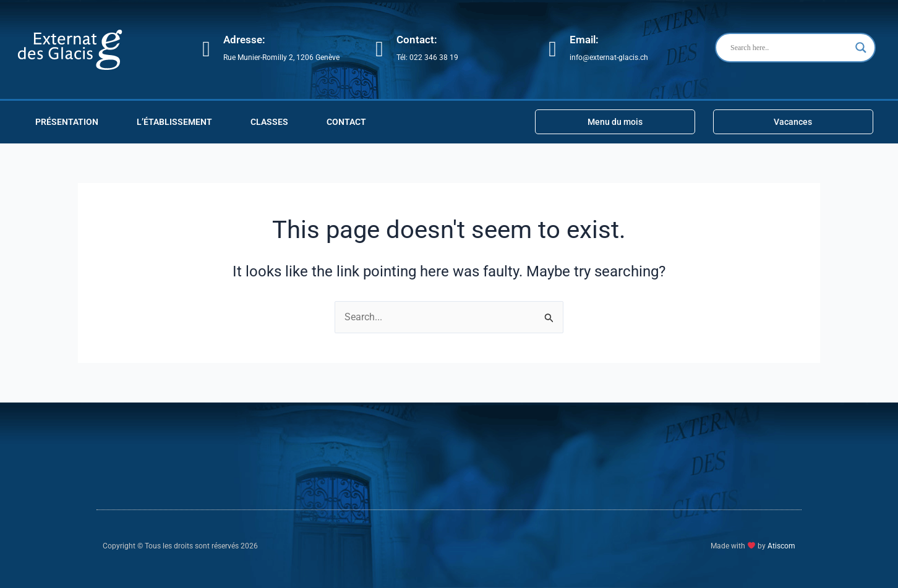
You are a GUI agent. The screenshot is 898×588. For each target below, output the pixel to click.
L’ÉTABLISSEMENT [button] (174, 122)
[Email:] (553, 49)
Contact (346, 122)
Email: (584, 40)
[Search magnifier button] (861, 48)
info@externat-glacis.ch (609, 58)
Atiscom (781, 547)
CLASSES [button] (269, 122)
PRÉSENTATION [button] (67, 122)
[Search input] (790, 48)
